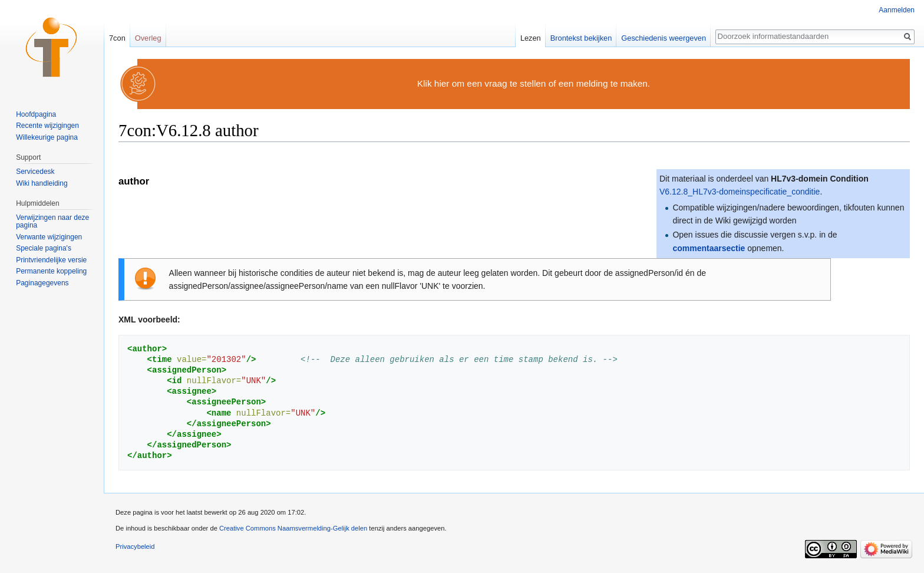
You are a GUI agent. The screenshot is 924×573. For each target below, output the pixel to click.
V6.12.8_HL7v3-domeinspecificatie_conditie (740, 192)
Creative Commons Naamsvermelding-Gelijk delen (293, 528)
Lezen (531, 38)
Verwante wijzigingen (49, 237)
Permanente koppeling (51, 271)
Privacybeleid (135, 546)
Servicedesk (35, 172)
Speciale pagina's (44, 248)
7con (117, 38)
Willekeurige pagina (47, 137)
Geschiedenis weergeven (664, 38)
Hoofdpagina (36, 114)
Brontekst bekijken (581, 38)
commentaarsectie (709, 248)
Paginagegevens (42, 283)
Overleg (148, 38)
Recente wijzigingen (47, 126)
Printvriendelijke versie (51, 260)
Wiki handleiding (42, 183)
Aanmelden (897, 10)
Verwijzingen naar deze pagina (52, 222)
